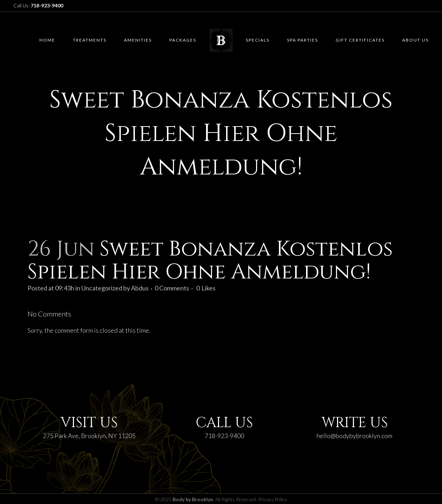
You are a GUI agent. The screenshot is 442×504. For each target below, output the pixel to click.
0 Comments (172, 288)
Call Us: (38, 5)
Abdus (140, 288)
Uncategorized (102, 288)
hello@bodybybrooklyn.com (354, 436)
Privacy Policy (273, 499)
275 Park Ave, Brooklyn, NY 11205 (89, 436)
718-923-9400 (224, 436)
